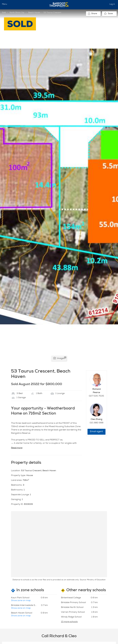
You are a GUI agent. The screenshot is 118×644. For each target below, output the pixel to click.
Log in (112, 4)
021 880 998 (96, 423)
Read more (17, 448)
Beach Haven (34, 13)
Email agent (96, 432)
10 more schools (69, 622)
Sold (4, 13)
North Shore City (17, 13)
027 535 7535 (96, 396)
